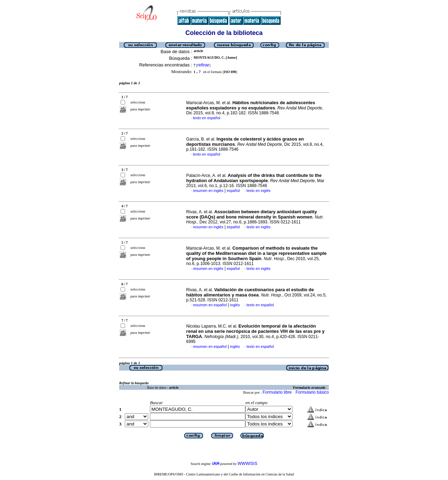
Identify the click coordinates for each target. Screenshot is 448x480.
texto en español (207, 118)
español (233, 191)
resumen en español (210, 305)
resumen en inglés (208, 191)
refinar (203, 65)
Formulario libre (277, 392)
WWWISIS (248, 464)
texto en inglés (258, 191)
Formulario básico (312, 392)
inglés (235, 305)
